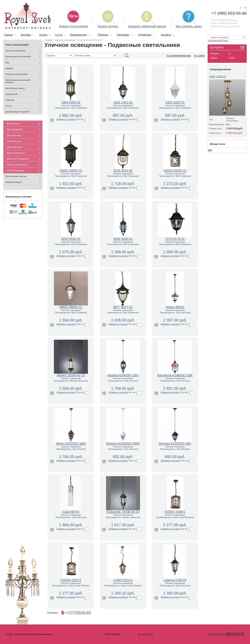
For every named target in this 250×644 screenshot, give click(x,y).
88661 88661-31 (71, 307)
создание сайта (216, 634)
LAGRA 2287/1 (71, 580)
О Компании (145, 35)
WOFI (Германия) (15, 171)
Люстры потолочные (15, 51)
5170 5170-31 (175, 239)
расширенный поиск (218, 40)
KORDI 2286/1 (175, 512)
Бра (7, 62)
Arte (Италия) (13, 124)
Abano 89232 (175, 307)
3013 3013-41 (123, 171)
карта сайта (147, 634)
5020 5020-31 (71, 239)
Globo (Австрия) (15, 147)
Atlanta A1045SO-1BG (123, 375)
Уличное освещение (65, 40)
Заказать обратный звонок (147, 26)
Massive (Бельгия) (16, 153)
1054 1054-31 (71, 102)
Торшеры (10, 100)
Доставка (26, 35)
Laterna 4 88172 (175, 580)
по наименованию (179, 55)
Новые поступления (73, 26)
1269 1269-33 (217, 76)
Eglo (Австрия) (14, 135)
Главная (8, 35)
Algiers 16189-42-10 (71, 375)
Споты (8, 106)
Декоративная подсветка (18, 112)
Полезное (103, 35)
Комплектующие (13, 182)
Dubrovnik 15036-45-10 (123, 512)
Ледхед (9, 68)
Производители (78, 35)
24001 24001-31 (71, 171)
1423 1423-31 (175, 102)
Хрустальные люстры (16, 176)
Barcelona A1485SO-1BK (175, 375)
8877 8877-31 (123, 307)
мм (210, 150)
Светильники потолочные (18, 57)
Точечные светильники (17, 74)
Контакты (166, 35)
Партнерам (123, 35)
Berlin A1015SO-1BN (71, 444)
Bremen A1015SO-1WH (123, 444)
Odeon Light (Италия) (17, 165)
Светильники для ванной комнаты (18, 81)
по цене (199, 55)
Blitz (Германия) (14, 129)
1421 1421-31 (123, 102)
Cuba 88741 (71, 512)
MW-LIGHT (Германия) (18, 159)
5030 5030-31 (123, 239)
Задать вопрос (108, 26)
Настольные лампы (15, 88)
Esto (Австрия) (14, 141)
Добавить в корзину (66, 119)
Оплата (43, 35)
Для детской (11, 94)
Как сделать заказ (189, 26)
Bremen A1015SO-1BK (175, 444)
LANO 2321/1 (123, 580)
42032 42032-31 (175, 171)
